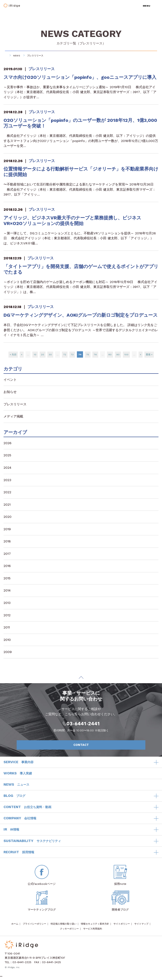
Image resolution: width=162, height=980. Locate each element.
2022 (7, 492)
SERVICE (19, 762)
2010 (7, 640)
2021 (7, 505)
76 (95, 354)
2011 (7, 627)
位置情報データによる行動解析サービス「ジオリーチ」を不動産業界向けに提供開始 (81, 172)
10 (35, 354)
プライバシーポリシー (34, 924)
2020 (8, 517)
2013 (7, 603)
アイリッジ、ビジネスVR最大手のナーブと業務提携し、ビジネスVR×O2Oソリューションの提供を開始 (72, 221)
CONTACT (107, 745)
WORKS (18, 773)
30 (50, 354)
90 (118, 354)
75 (88, 354)
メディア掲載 (13, 416)
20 (43, 354)
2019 (7, 529)
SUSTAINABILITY (32, 841)
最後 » (149, 354)
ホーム (15, 924)
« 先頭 (13, 354)
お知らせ (10, 392)
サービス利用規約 (93, 929)
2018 (7, 541)
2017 (7, 554)
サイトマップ (141, 924)
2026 (8, 443)
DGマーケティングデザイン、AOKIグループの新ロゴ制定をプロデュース (81, 315)
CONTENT (27, 807)
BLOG (14, 796)
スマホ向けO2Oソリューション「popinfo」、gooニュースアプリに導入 (80, 77)
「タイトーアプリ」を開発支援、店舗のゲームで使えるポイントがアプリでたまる (81, 269)
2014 (7, 590)
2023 (7, 480)
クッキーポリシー (69, 929)
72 (65, 354)
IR (11, 830)
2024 (7, 468)
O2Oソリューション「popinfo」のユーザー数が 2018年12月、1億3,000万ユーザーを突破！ (80, 123)
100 (126, 354)
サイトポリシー (122, 924)
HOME (5, 55)
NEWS (17, 56)
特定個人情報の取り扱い (64, 924)
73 (72, 354)
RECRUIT (19, 852)
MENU (147, 6)
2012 (7, 615)
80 (110, 354)
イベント (10, 380)
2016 (7, 566)
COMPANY (20, 818)
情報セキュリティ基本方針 (95, 924)
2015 (7, 578)
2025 (7, 455)
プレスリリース (91, 43)
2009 (8, 652)
